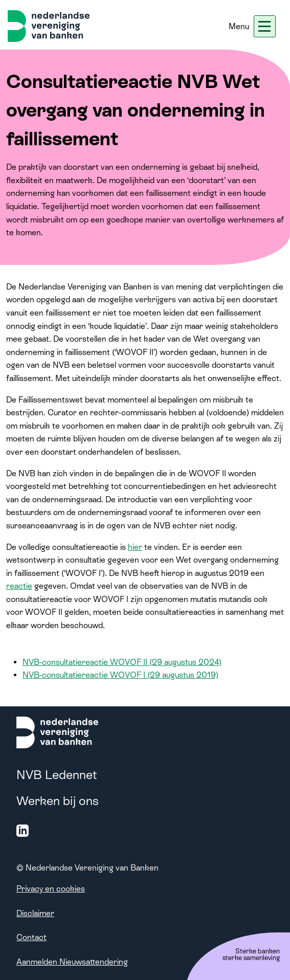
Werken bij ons (58, 801)
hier (135, 547)
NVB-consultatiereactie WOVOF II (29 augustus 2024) (122, 662)
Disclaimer (35, 913)
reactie (19, 586)
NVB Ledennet (57, 775)
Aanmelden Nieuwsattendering (72, 962)
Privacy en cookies (51, 889)
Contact (31, 937)
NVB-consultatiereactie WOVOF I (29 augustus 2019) (120, 675)
